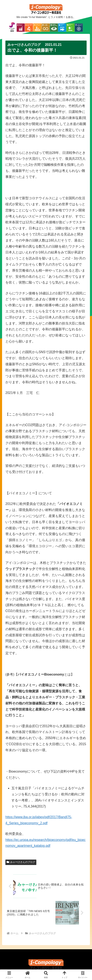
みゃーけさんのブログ (21, 862)
